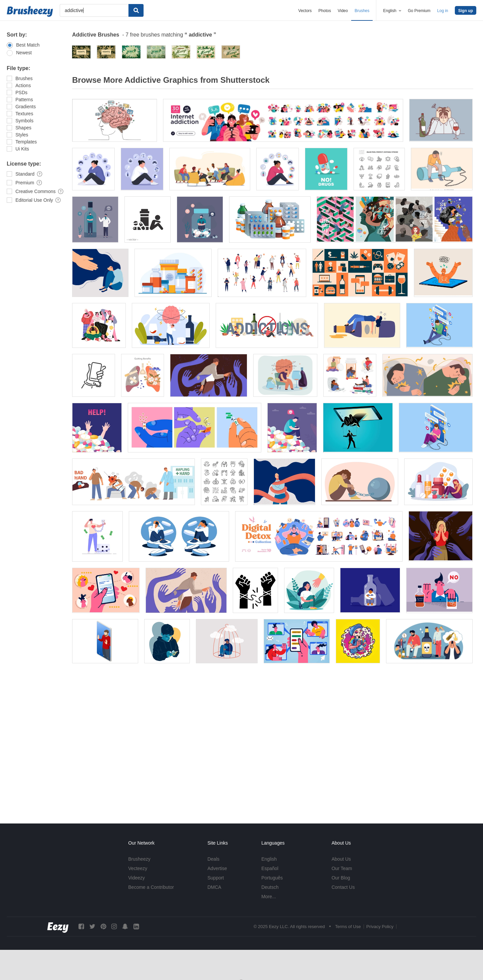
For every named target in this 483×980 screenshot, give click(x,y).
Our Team (342, 868)
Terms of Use (348, 927)
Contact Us (343, 887)
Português (272, 878)
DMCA (214, 887)
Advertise (217, 868)
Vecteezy (138, 868)
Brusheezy (139, 859)
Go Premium (419, 11)
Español (270, 868)
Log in (443, 11)
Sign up (466, 11)
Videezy (137, 878)
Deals (213, 859)
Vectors (305, 11)
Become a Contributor (151, 887)
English (269, 859)
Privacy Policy (380, 927)
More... (269, 897)
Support (216, 878)
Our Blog (341, 878)
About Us (341, 859)
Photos (325, 11)
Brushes (362, 11)
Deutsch (270, 887)
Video (343, 11)
